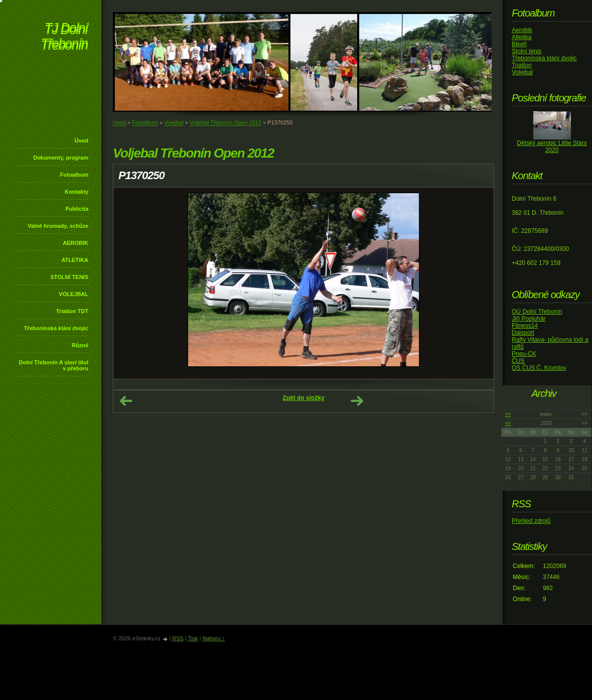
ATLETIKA (75, 260)
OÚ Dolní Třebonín (537, 312)
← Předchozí (126, 401)
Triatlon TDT (72, 311)
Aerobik (522, 30)
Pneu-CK (524, 354)
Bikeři (519, 44)
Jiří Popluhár (529, 319)
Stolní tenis (527, 51)
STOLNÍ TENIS (69, 277)
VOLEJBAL (73, 294)
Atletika (522, 37)
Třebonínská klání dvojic (56, 328)
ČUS (518, 361)
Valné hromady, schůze (58, 226)
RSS (178, 638)
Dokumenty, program (61, 158)
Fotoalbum (74, 175)
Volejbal (174, 122)
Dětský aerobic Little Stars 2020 (552, 147)
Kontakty (77, 192)
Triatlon (522, 65)
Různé (80, 345)
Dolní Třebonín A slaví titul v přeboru (53, 365)
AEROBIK (76, 243)
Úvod (82, 141)
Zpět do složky (303, 398)
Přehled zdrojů (531, 521)
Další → (357, 401)
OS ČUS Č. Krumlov (539, 368)
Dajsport (523, 333)
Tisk (193, 638)
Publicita (77, 209)
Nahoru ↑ (213, 638)
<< (508, 414)
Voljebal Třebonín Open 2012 (226, 122)
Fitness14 (525, 326)
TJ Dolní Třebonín (64, 37)
